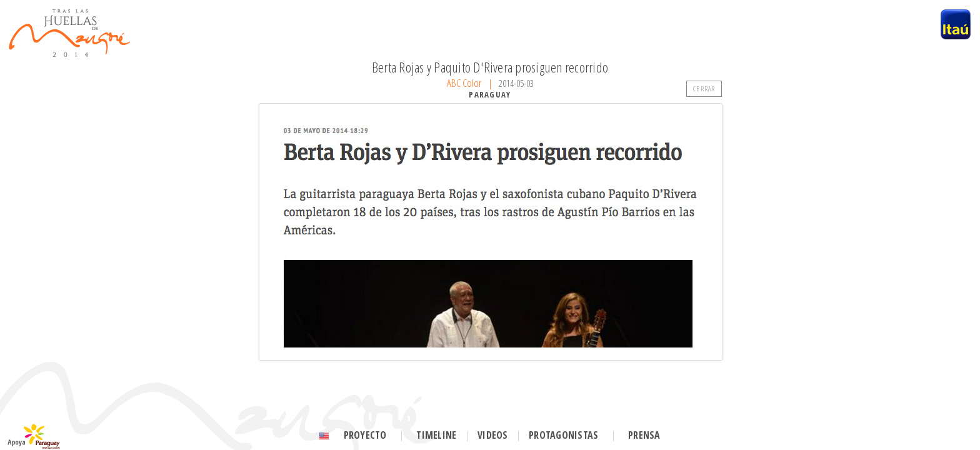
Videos (492, 435)
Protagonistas (563, 435)
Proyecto (365, 435)
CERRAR (704, 88)
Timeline (436, 435)
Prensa (644, 435)
